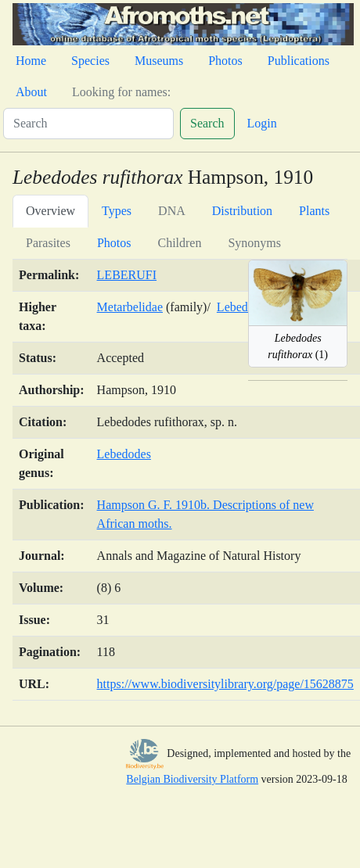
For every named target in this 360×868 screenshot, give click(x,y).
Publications (299, 61)
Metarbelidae (130, 307)
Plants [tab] (314, 211)
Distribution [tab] (242, 211)
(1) (298, 346)
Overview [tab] (50, 211)
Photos (225, 61)
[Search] (88, 124)
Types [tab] (117, 211)
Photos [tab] (114, 243)
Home (31, 61)
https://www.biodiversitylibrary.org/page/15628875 (225, 684)
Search (207, 123)
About (31, 92)
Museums (159, 61)
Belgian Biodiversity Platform (192, 779)
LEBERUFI (127, 275)
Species (90, 61)
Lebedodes (124, 454)
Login (262, 123)
